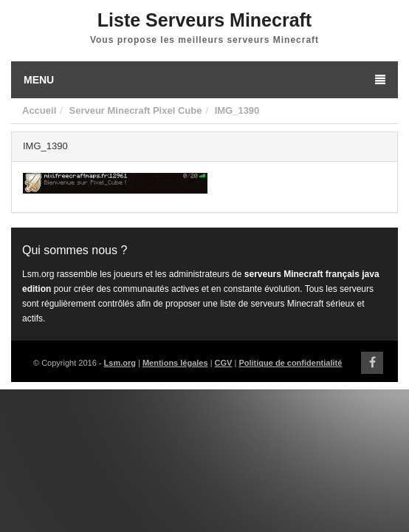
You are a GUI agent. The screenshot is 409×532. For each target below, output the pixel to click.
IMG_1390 (237, 110)
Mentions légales (175, 363)
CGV (224, 363)
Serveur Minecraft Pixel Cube (135, 110)
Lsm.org (120, 363)
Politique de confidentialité (290, 363)
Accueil (39, 110)
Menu (205, 80)
